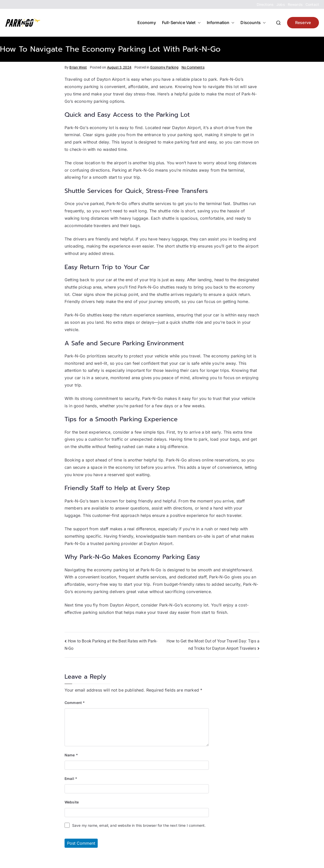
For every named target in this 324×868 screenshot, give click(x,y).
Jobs (281, 4)
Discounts (253, 23)
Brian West (78, 67)
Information (221, 23)
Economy (147, 23)
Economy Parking (164, 67)
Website (72, 802)
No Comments (193, 67)
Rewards (295, 4)
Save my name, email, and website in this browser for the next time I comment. (139, 825)
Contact (312, 4)
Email (71, 779)
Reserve (303, 23)
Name (71, 755)
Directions (265, 4)
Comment (75, 703)
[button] (198, 23)
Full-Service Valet (181, 23)
